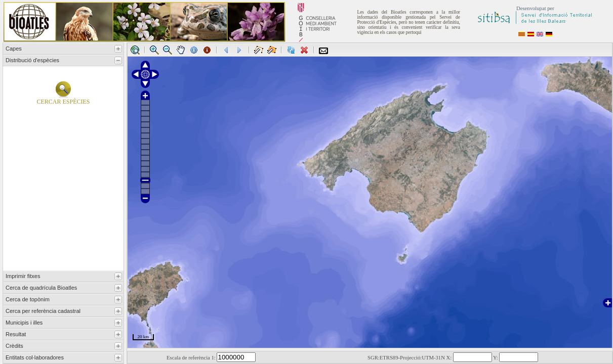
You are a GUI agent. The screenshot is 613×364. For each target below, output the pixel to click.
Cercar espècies (63, 99)
